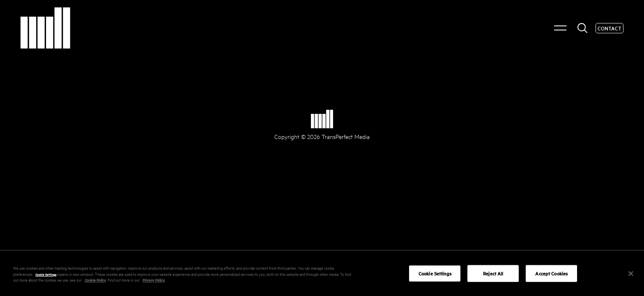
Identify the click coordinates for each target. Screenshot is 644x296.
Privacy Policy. (154, 282)
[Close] (631, 276)
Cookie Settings (46, 277)
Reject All (493, 276)
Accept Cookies (551, 276)
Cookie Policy (95, 282)
